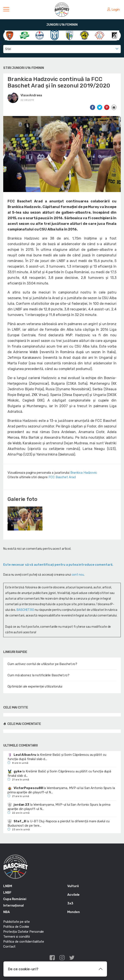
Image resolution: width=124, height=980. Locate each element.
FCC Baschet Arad (62, 477)
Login (113, 10)
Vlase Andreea (31, 95)
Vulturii (73, 886)
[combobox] (62, 49)
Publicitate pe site (16, 922)
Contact (9, 947)
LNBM (8, 886)
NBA (6, 912)
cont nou (78, 575)
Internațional (13, 905)
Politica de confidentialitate (24, 942)
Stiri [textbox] (8, 49)
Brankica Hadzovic (84, 473)
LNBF (7, 893)
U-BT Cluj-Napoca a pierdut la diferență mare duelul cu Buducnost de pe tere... (59, 823)
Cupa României (15, 899)
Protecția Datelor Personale (24, 932)
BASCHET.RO (25, 610)
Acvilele (73, 895)
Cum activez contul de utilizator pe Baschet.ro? (42, 664)
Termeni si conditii (16, 937)
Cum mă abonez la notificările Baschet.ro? (38, 675)
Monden (73, 912)
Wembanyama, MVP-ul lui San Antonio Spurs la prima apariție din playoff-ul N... (61, 790)
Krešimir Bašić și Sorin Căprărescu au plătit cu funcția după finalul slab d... (57, 757)
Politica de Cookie (16, 927)
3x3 (70, 903)
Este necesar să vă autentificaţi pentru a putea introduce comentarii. (58, 565)
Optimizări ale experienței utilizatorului (35, 686)
